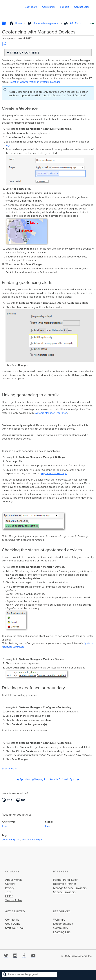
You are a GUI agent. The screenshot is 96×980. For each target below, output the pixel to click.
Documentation (63, 924)
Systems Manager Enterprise (51, 413)
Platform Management (43, 23)
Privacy (10, 888)
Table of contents (25, 53)
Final (48, 826)
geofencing (8, 840)
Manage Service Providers (70, 888)
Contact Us (12, 920)
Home (16, 23)
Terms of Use (13, 900)
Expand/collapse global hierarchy (6, 24)
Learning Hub (62, 932)
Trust (8, 892)
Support (65, 7)
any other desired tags (54, 473)
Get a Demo (13, 924)
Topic (5, 826)
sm (18, 840)
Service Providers (64, 892)
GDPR (9, 896)
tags (8, 145)
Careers (10, 884)
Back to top (8, 769)
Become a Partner (65, 884)
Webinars (59, 920)
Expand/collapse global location (92, 23)
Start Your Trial (14, 928)
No (23, 800)
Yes (10, 800)
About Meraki (14, 880)
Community (49, 7)
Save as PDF (4, 44)
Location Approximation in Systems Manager (35, 82)
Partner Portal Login (66, 880)
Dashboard (31, 7)
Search (5, 975)
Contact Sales (82, 7)
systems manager (32, 840)
